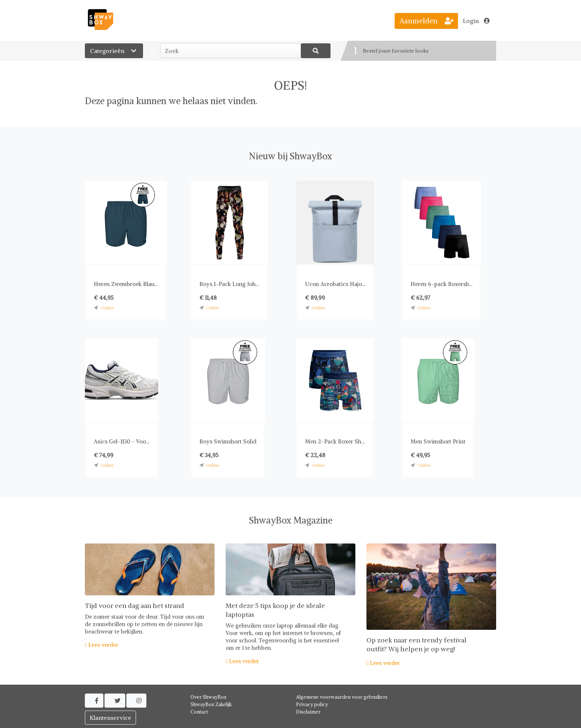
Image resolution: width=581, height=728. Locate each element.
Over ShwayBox (208, 697)
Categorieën (114, 51)
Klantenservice (110, 718)
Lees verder (102, 645)
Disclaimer (308, 712)
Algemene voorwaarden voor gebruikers (342, 697)
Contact (199, 712)
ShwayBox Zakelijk (211, 704)
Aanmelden (426, 21)
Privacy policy (312, 704)
